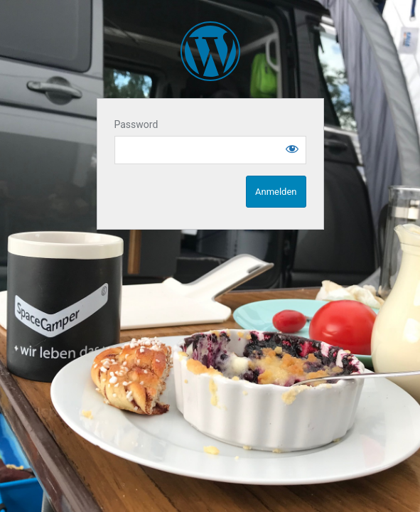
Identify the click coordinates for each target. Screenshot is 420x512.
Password (136, 124)
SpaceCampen (210, 51)
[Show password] (292, 149)
